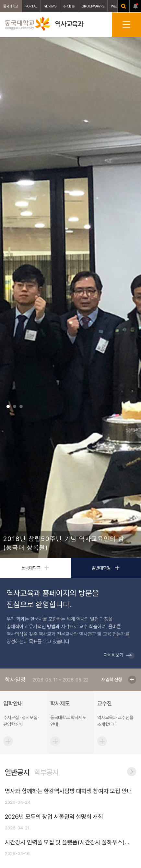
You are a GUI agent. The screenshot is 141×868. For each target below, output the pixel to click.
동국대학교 (11, 6)
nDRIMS (50, 6)
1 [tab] (8, 406)
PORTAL (31, 6)
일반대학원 (106, 568)
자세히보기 (113, 655)
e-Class (69, 6)
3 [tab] (21, 406)
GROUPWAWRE (93, 6)
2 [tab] (15, 406)
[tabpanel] (70, 297)
